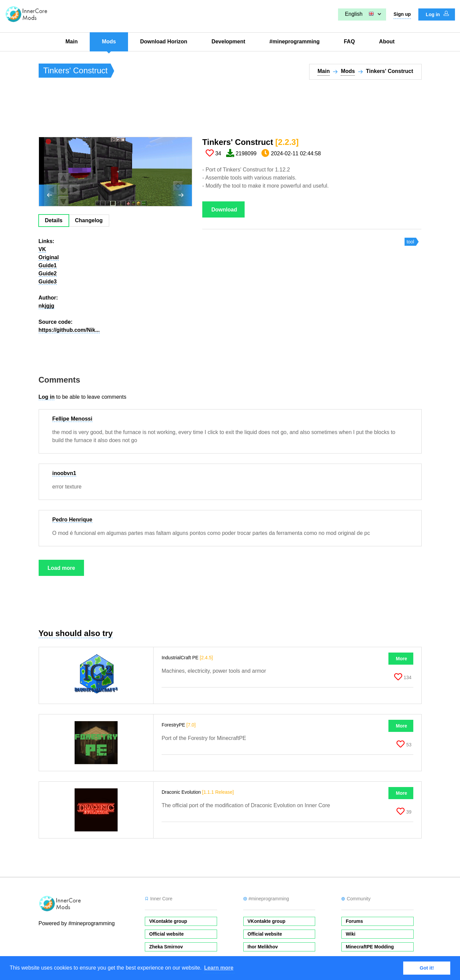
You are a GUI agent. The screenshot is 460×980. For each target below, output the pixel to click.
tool (410, 242)
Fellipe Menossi (72, 419)
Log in (437, 14)
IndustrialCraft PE (187, 658)
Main (72, 42)
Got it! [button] (427, 968)
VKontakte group (168, 921)
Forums (354, 921)
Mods (109, 42)
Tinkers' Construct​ (250, 142)
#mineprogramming (295, 42)
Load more (61, 568)
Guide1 (48, 265)
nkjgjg (47, 306)
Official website (166, 934)
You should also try (76, 633)
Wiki (351, 934)
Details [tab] (54, 220)
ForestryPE (179, 725)
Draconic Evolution (198, 792)
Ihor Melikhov (263, 947)
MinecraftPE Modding (370, 947)
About (387, 42)
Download (224, 210)
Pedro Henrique (72, 520)
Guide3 (48, 282)
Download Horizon (164, 42)
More (401, 659)
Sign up (402, 14)
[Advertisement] (161, 111)
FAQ (349, 42)
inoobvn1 (64, 473)
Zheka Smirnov (166, 947)
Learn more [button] (219, 968)
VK (42, 249)
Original (49, 257)
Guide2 (48, 273)
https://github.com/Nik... (69, 330)
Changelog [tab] (89, 220)
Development (228, 42)
